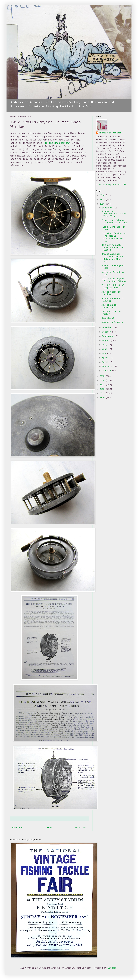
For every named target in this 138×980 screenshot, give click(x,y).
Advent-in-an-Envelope (110, 306)
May (105, 354)
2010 (103, 398)
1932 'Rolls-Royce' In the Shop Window (114, 280)
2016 (103, 204)
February (108, 367)
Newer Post (17, 828)
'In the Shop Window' (57, 143)
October (107, 332)
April (106, 358)
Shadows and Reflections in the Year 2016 (114, 214)
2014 (103, 381)
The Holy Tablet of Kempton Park (113, 287)
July (105, 345)
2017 (103, 200)
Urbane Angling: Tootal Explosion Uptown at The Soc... (113, 258)
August (106, 341)
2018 (103, 195)
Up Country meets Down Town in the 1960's (113, 248)
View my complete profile (111, 185)
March (106, 362)
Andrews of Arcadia (110, 133)
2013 (103, 385)
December (108, 208)
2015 (103, 376)
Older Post (82, 828)
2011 (103, 393)
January (107, 371)
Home (49, 828)
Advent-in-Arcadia (112, 322)
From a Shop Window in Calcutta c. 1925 (114, 222)
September (108, 336)
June (105, 349)
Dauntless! (108, 318)
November (108, 328)
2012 (103, 389)
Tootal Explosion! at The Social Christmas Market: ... (114, 237)
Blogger (112, 968)
